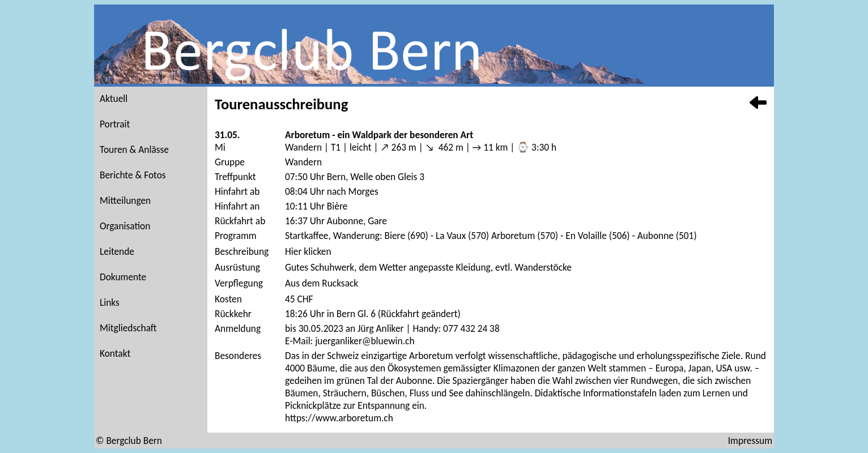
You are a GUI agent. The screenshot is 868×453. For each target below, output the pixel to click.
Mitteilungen (125, 200)
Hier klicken (308, 251)
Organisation (125, 226)
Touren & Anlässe (134, 149)
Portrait (115, 124)
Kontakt (115, 353)
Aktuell (114, 99)
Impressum (750, 441)
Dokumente (123, 277)
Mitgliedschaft (128, 328)
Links (110, 302)
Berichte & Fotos (133, 175)
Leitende (117, 251)
